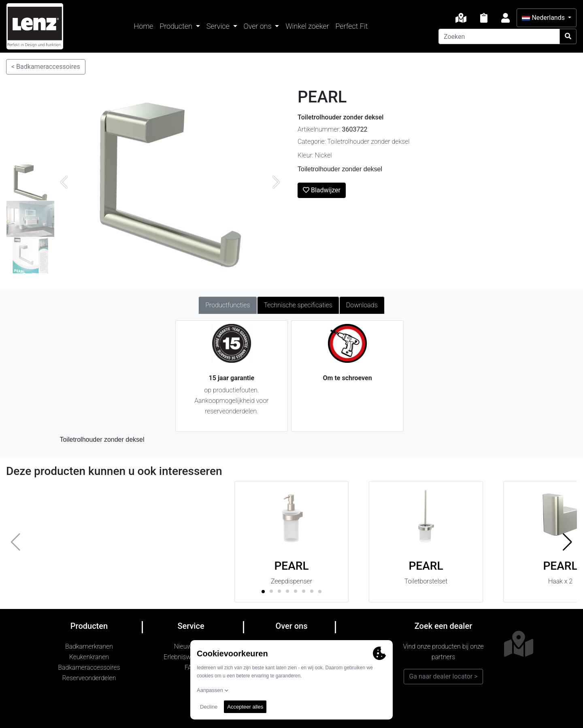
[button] (567, 542)
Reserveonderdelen (89, 678)
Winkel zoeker (307, 26)
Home (144, 26)
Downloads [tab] (362, 305)
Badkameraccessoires (89, 667)
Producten (177, 26)
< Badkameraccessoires (46, 67)
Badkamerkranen (89, 646)
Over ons (259, 26)
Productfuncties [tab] (228, 305)
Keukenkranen (89, 657)
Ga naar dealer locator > (443, 676)
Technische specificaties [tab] (298, 305)
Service (219, 26)
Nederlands (544, 18)
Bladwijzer (322, 190)
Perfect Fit (352, 26)
